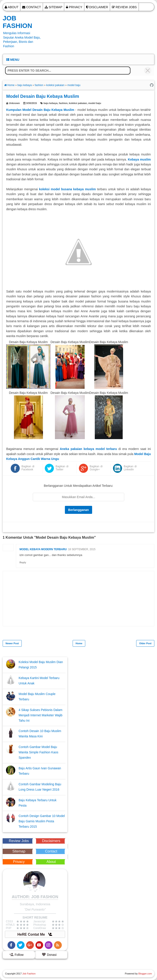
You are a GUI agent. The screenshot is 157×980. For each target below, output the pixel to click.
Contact (32, 7)
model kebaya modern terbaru (43, 549)
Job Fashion (17, 22)
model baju (95, 103)
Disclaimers (51, 841)
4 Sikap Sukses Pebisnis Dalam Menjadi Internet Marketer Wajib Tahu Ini (41, 715)
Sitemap (53, 7)
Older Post (145, 643)
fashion (63, 103)
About (12, 7)
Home (79, 643)
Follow (16, 954)
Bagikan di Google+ (96, 468)
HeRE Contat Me (35, 934)
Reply (23, 562)
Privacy (74, 7)
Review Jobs (124, 7)
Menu (13, 60)
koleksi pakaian (78, 103)
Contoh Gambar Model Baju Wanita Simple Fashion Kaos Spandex (38, 752)
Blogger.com (145, 974)
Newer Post (12, 643)
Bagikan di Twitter (62, 468)
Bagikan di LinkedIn (130, 468)
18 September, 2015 (82, 549)
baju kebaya (51, 103)
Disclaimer (97, 7)
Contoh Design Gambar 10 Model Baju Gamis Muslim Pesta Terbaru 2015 (42, 821)
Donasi (49, 954)
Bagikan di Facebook (28, 468)
